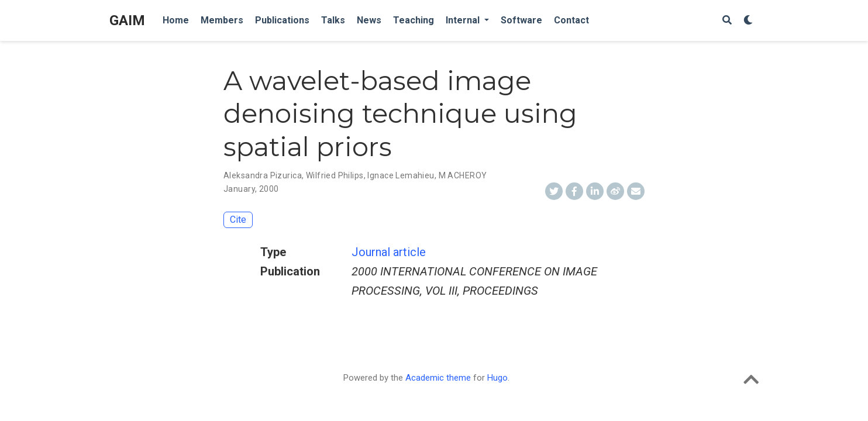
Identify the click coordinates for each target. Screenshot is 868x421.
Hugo (497, 378)
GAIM (127, 20)
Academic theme (438, 378)
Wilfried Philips (335, 175)
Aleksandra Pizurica (263, 175)
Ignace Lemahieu (401, 175)
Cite (238, 220)
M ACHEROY (463, 175)
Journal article (389, 252)
